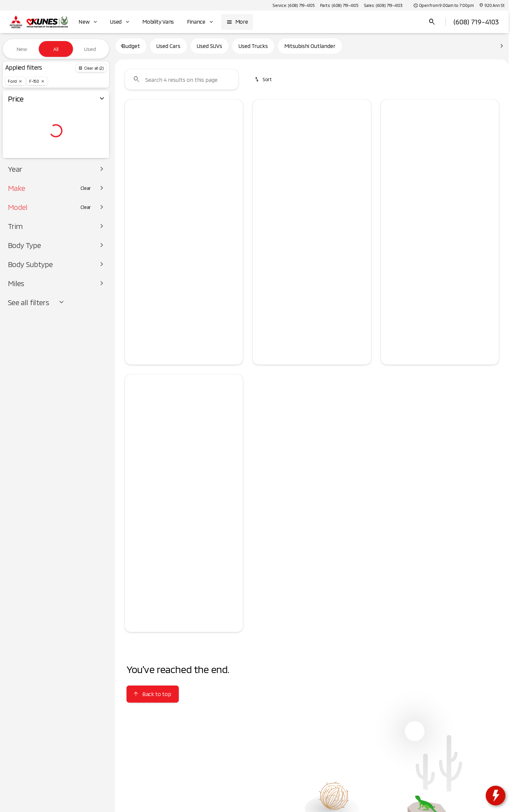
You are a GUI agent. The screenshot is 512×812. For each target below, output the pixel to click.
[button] (134, 147)
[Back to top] (153, 697)
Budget (131, 49)
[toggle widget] (496, 796)
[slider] (15, 123)
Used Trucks (253, 49)
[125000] (86, 157)
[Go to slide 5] (203, 183)
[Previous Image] (134, 147)
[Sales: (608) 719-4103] (383, 5)
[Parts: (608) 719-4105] (339, 5)
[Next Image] (234, 147)
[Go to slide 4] (193, 183)
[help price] (263, 237)
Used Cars (168, 49)
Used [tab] (90, 49)
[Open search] (432, 22)
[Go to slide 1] (163, 183)
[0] (21, 157)
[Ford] (15, 81)
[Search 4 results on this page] (182, 82)
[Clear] (86, 201)
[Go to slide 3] (183, 183)
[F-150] (37, 81)
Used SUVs (209, 49)
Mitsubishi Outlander (310, 49)
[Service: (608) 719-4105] (293, 5)
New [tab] (22, 49)
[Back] (91, 68)
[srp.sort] (264, 82)
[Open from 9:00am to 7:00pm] (443, 5)
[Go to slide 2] (173, 183)
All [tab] (56, 49)
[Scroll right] (364, 212)
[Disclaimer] (135, 247)
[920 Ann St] (492, 5)
